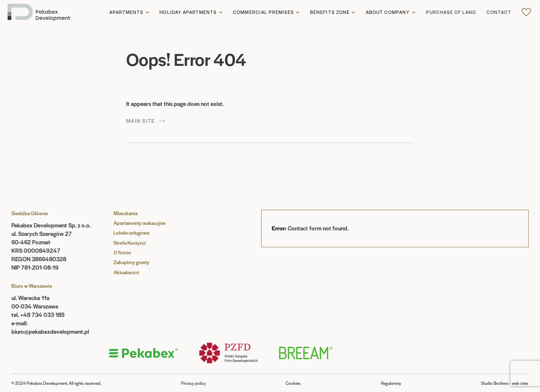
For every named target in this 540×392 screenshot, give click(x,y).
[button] (129, 13)
